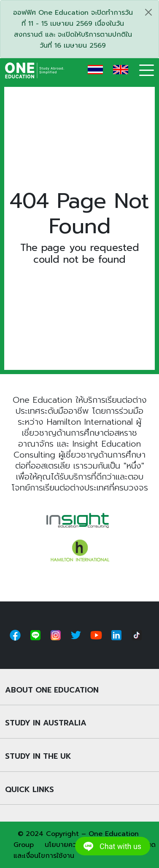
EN (121, 70)
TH (95, 70)
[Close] (148, 12)
